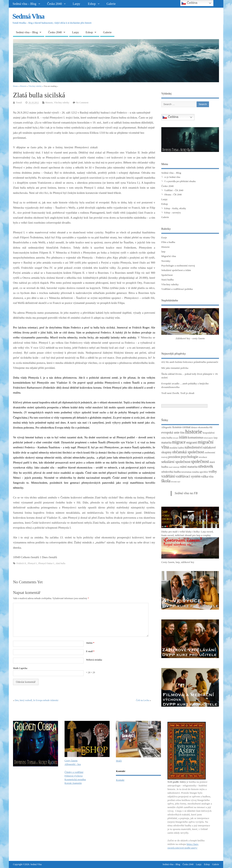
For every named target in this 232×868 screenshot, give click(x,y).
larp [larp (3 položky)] (216, 438)
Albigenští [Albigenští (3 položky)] (166, 427)
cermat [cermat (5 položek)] (187, 427)
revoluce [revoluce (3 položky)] (203, 457)
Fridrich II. (22, 563)
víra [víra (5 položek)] (211, 476)
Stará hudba (167, 280)
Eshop (92, 4)
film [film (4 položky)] (182, 433)
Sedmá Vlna (28, 16)
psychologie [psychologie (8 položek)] (189, 457)
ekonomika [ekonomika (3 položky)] (204, 427)
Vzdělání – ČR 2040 (174, 190)
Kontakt (120, 780)
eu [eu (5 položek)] (211, 427)
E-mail (90, 651)
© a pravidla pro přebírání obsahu (180, 181)
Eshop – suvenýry (173, 213)
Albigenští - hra (73, 764)
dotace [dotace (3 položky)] (194, 427)
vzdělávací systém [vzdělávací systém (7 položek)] (188, 476)
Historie (49, 103)
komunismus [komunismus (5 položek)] (196, 437)
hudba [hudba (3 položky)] (169, 438)
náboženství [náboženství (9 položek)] (194, 447)
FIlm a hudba (168, 242)
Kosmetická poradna (75, 779)
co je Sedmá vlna (172, 177)
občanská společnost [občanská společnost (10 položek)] (188, 452)
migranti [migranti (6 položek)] (192, 442)
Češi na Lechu (143, 700)
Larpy (77, 4)
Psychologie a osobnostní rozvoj (178, 266)
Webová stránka (94, 660)
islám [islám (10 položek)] (183, 437)
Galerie (111, 4)
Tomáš (19, 103)
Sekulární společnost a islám (176, 270)
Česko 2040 (55, 4)
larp (163, 252)
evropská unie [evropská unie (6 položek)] (170, 432)
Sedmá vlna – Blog (25, 4)
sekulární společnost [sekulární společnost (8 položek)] (176, 462)
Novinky (166, 261)
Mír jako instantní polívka (175, 368)
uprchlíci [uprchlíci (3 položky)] (204, 472)
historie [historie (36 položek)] (194, 432)
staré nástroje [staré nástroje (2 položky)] (174, 467)
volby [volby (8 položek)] (213, 471)
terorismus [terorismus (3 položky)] (186, 472)
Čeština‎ (170, 117)
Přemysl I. (32, 563)
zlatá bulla (61, 563)
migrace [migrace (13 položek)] (179, 442)
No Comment (82, 103)
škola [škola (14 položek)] (166, 481)
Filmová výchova (74, 776)
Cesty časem (71, 761)
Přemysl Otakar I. (46, 563)
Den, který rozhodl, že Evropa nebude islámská (36, 700)
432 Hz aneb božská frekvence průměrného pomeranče (190, 362)
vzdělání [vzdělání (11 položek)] (168, 476)
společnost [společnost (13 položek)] (200, 461)
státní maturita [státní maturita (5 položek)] (189, 467)
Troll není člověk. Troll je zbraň (178, 393)
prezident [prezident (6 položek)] (174, 457)
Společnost (167, 275)
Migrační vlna (169, 256)
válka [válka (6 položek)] (205, 476)
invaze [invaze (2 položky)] (176, 438)
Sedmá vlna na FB (186, 493)
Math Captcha (20, 668)
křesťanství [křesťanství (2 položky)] (209, 438)
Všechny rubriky (61, 103)
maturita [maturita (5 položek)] (166, 442)
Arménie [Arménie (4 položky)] (177, 427)
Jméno (90, 643)
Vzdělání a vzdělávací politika (177, 289)
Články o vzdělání (74, 772)
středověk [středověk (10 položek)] (206, 466)
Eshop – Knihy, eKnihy (175, 208)
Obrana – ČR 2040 (173, 195)
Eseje (164, 238)
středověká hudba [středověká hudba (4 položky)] (171, 472)
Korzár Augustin (73, 783)
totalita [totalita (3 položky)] (196, 472)
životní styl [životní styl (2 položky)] (176, 482)
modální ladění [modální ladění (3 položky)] (177, 448)
